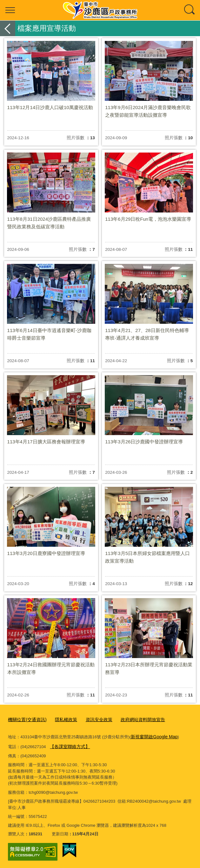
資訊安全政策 (94, 719)
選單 (10, 10)
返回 (8, 28)
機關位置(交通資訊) (26, 719)
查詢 (190, 10)
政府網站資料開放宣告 (135, 719)
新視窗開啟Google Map (152, 736)
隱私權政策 (62, 719)
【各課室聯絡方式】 (68, 745)
